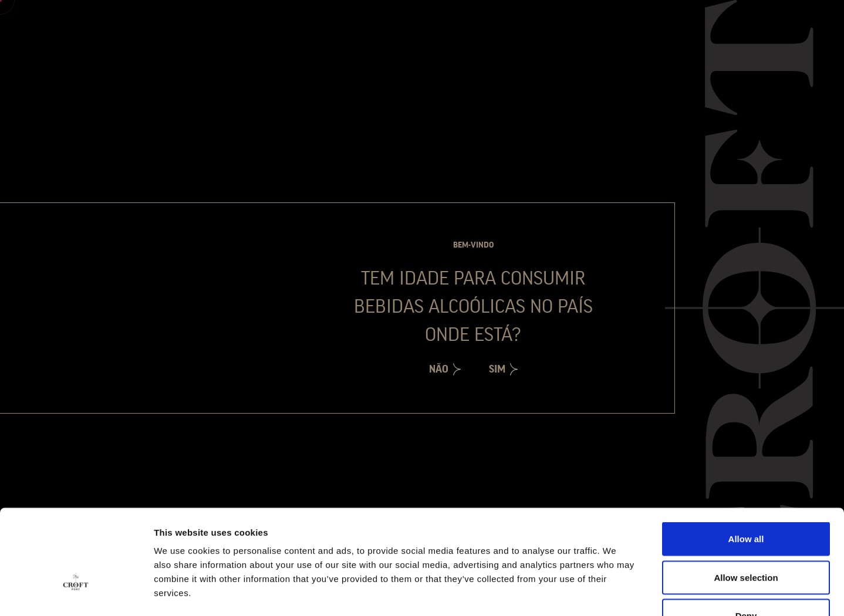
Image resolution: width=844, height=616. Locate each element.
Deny (746, 539)
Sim (497, 369)
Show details (616, 593)
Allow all (746, 462)
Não (439, 369)
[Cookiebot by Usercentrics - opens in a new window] (76, 593)
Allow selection (746, 501)
